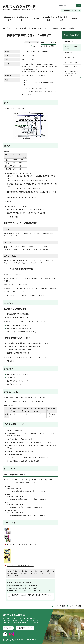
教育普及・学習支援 (62, 19)
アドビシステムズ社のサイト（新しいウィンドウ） (30, 573)
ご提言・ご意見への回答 (72, 62)
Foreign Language (70, 10)
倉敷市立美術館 (12, 378)
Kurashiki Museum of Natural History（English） (72, 73)
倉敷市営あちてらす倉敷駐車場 (22, 332)
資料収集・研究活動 (48, 19)
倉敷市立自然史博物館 (29, 28)
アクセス (9, 628)
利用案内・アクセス (9, 19)
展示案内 (10, 202)
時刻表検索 (10, 361)
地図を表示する (16, 109)
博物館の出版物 (70, 57)
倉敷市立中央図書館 (18, 374)
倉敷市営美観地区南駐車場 (20, 329)
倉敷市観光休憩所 (17, 381)
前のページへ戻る (59, 606)
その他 (75, 19)
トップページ (16, 28)
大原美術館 (15, 384)
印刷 (34, 46)
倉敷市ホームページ (25, 628)
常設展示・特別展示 (22, 19)
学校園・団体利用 (12, 217)
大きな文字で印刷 (47, 46)
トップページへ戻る (75, 606)
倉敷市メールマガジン (71, 67)
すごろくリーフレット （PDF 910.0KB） (21, 566)
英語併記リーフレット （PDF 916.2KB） (21, 545)
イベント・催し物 (35, 19)
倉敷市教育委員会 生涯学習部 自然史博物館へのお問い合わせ (31, 596)
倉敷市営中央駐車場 (18, 325)
